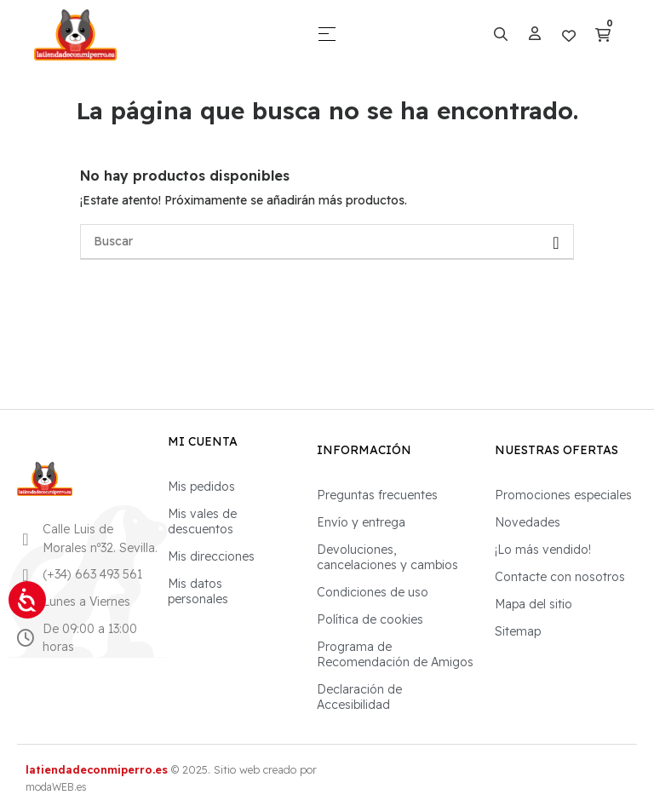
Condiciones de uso (373, 592)
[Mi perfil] (535, 34)
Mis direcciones (211, 556)
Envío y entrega (361, 522)
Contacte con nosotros (560, 577)
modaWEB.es (56, 787)
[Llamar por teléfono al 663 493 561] (26, 575)
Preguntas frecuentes (377, 495)
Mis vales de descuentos (202, 521)
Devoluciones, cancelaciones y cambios (387, 557)
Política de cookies (370, 619)
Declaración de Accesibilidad (359, 697)
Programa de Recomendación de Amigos (395, 654)
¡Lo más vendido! (543, 550)
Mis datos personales (198, 591)
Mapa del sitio (534, 604)
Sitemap (518, 631)
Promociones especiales (563, 495)
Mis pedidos (201, 487)
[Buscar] (327, 242)
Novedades (528, 522)
